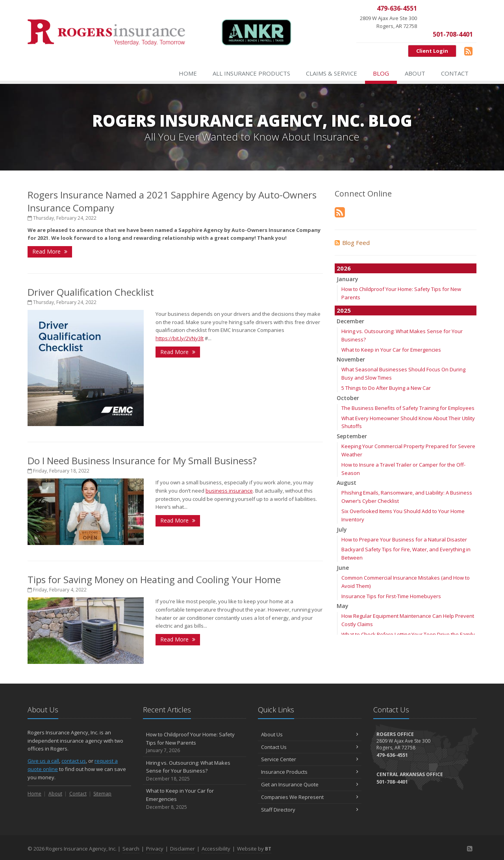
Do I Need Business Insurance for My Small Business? (142, 461)
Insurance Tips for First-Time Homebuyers (391, 596)
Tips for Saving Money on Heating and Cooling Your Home (154, 579)
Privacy (155, 849)
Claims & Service (332, 73)
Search (131, 849)
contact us (74, 761)
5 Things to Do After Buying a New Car (386, 388)
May (343, 606)
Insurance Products (310, 772)
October (348, 398)
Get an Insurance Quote (310, 784)
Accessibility (216, 849)
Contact (455, 73)
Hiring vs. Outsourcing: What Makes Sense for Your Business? (195, 771)
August (346, 483)
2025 (344, 310)
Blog (381, 73)
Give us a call (43, 761)
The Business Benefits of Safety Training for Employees (408, 408)
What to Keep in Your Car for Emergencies (391, 350)
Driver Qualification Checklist (91, 292)
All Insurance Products (251, 73)
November (351, 359)
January (347, 279)
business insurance (229, 491)
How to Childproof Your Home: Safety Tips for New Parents (195, 743)
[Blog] (468, 51)
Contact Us (310, 747)
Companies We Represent (310, 797)
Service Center (310, 759)
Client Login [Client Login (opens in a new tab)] (432, 51)
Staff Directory (310, 810)
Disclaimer (183, 849)
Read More (50, 251)
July (342, 529)
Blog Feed (352, 243)
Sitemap (102, 794)
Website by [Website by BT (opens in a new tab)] (254, 849)
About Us (310, 734)
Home (188, 73)
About (415, 73)
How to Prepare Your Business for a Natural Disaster (404, 539)
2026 (344, 268)
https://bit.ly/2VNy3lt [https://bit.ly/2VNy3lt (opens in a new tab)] (180, 338)
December (350, 321)
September (352, 436)
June (343, 568)
